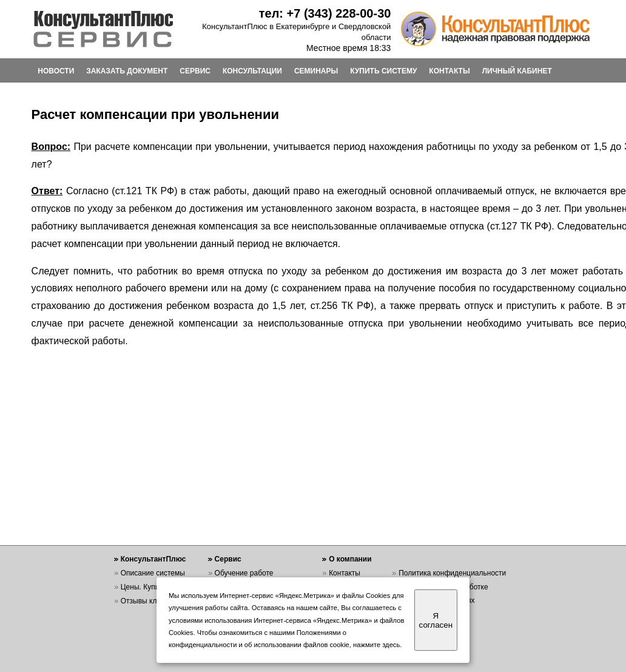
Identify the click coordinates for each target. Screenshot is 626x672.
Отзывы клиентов (150, 601)
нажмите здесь (376, 645)
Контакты (345, 573)
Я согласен (436, 620)
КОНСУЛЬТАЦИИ (252, 71)
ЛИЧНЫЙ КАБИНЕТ (517, 71)
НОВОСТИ (56, 71)
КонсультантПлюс (153, 559)
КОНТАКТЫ (449, 71)
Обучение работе (244, 573)
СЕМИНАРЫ (316, 71)
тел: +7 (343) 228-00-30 (325, 13)
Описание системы (153, 573)
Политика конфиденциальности (452, 573)
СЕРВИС (195, 71)
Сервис (228, 559)
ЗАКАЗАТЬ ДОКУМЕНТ (127, 71)
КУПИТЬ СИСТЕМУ (383, 71)
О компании (350, 559)
